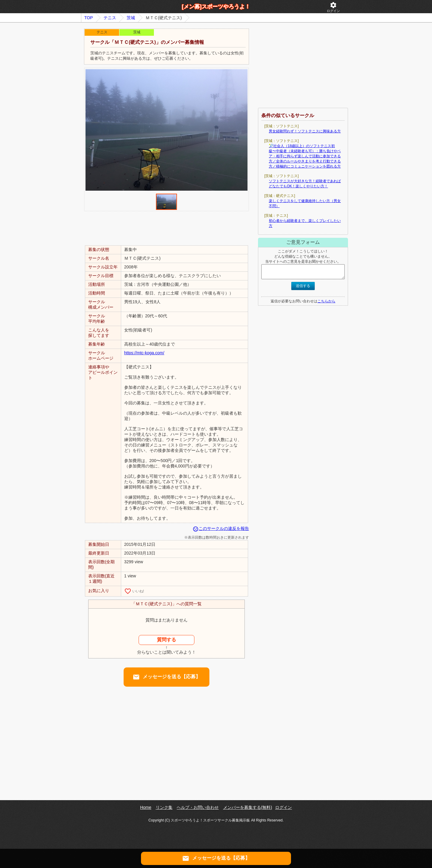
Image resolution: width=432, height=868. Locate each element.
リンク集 (164, 807)
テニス (110, 18)
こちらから (326, 301)
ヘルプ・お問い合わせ (198, 807)
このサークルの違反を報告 (221, 528)
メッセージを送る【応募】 (166, 677)
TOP (89, 18)
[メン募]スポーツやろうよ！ (216, 7)
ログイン (333, 7)
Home (146, 807)
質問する (166, 640)
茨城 (131, 18)
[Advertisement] (166, 228)
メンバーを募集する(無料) (248, 807)
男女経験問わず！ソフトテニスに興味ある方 (305, 131)
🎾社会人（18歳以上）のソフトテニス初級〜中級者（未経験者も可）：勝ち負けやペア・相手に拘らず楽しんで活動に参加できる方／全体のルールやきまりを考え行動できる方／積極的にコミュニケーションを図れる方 (305, 156)
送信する (303, 286)
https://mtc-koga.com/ (144, 353)
